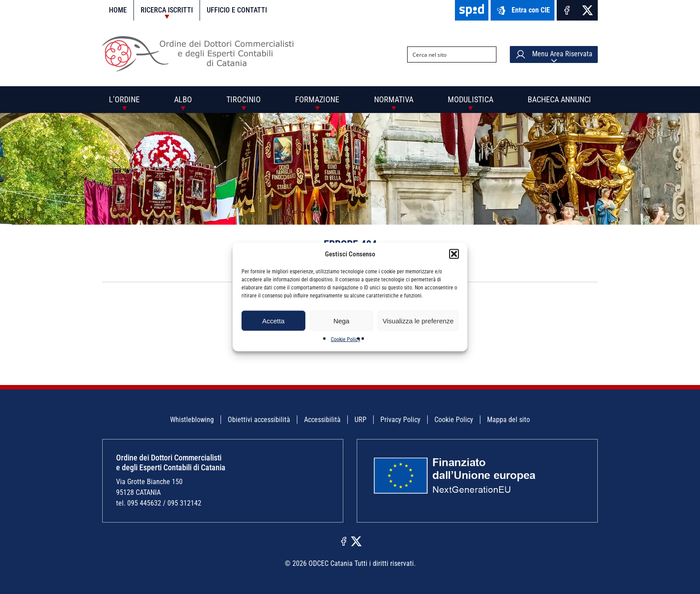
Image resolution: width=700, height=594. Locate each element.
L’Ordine (124, 99)
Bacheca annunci (559, 99)
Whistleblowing (192, 420)
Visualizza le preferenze (418, 320)
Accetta (273, 320)
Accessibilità (322, 420)
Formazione (317, 99)
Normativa (394, 99)
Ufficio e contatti (237, 10)
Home (118, 10)
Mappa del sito (508, 420)
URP (360, 420)
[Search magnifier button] (488, 54)
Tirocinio (244, 99)
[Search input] (445, 54)
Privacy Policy (400, 420)
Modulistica (471, 99)
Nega (342, 320)
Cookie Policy (346, 339)
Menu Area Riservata (554, 54)
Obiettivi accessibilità (259, 420)
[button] (454, 254)
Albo (183, 99)
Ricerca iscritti (167, 10)
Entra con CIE (523, 10)
